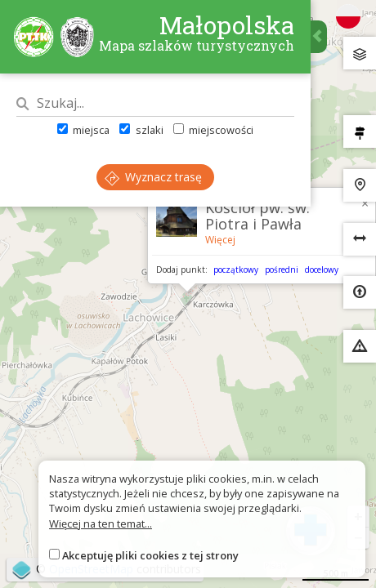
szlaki (141, 130)
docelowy (322, 269)
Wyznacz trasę (153, 177)
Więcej (220, 240)
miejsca (83, 130)
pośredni (282, 269)
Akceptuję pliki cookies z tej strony (150, 555)
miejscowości (213, 130)
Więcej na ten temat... (101, 523)
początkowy (236, 269)
